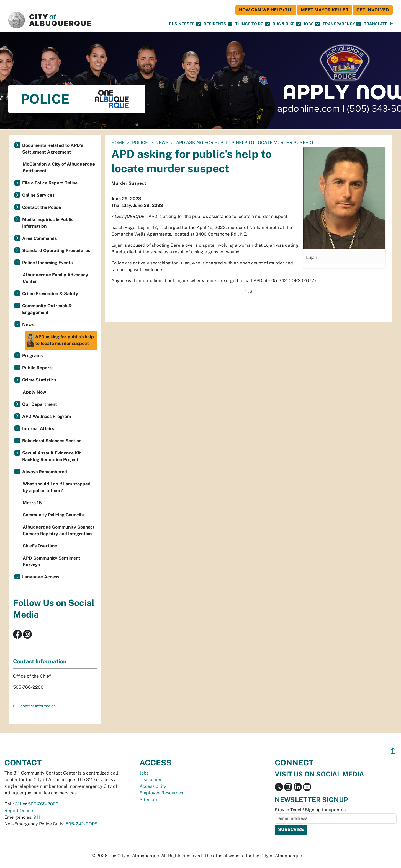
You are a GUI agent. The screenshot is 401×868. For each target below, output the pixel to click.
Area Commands (39, 238)
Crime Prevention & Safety (50, 294)
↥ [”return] (393, 751)
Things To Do (252, 24)
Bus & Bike (287, 24)
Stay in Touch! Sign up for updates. (311, 810)
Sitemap (148, 800)
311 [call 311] (18, 804)
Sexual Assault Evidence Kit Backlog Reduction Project (52, 456)
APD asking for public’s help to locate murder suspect (60, 340)
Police (140, 143)
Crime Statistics (39, 380)
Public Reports (38, 368)
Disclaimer (151, 780)
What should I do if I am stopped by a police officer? (57, 487)
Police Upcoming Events (47, 263)
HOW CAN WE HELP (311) (266, 10)
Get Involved (373, 10)
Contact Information (40, 661)
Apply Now (34, 392)
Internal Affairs (38, 429)
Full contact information (34, 706)
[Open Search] (391, 24)
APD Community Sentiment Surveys (52, 561)
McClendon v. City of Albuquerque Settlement (59, 167)
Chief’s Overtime (40, 546)
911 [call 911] (37, 817)
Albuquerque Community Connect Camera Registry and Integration (59, 530)
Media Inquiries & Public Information (48, 223)
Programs (32, 356)
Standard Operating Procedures (56, 250)
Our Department (40, 404)
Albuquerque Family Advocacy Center (55, 278)
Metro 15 (32, 503)
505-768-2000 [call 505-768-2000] (43, 804)
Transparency (342, 24)
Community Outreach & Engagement (47, 309)
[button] (376, 24)
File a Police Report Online (50, 183)
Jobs (312, 24)
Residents (218, 24)
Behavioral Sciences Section (52, 441)
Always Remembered (45, 472)
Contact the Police (42, 207)
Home (118, 143)
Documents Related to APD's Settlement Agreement (53, 149)
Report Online (19, 811)
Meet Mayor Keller (325, 10)
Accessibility (153, 786)
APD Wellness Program (47, 416)
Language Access (41, 577)
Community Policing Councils (53, 515)
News (162, 143)
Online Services (38, 195)
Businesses (185, 24)
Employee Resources (161, 793)
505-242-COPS (82, 824)
